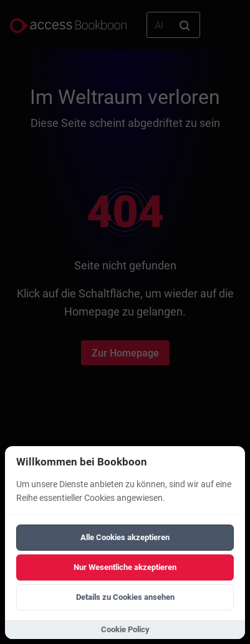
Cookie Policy (125, 629)
